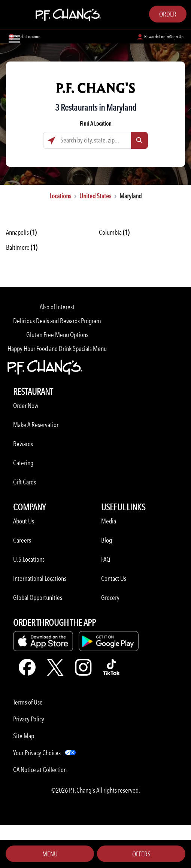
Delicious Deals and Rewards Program (57, 321)
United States (95, 196)
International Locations (40, 578)
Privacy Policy (29, 719)
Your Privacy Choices (37, 753)
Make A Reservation (36, 425)
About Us (24, 521)
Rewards (23, 444)
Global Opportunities (38, 597)
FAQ (106, 559)
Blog (107, 540)
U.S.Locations (29, 559)
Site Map (24, 736)
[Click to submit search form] (140, 140)
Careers (22, 540)
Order (168, 14)
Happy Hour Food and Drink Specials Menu (57, 349)
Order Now (26, 406)
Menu (50, 854)
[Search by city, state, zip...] (95, 140)
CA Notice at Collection (40, 770)
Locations (60, 196)
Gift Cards (25, 482)
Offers (141, 854)
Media (109, 521)
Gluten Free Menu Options (57, 335)
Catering (23, 463)
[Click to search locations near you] (51, 140)
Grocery (110, 597)
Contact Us (114, 578)
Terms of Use (28, 702)
